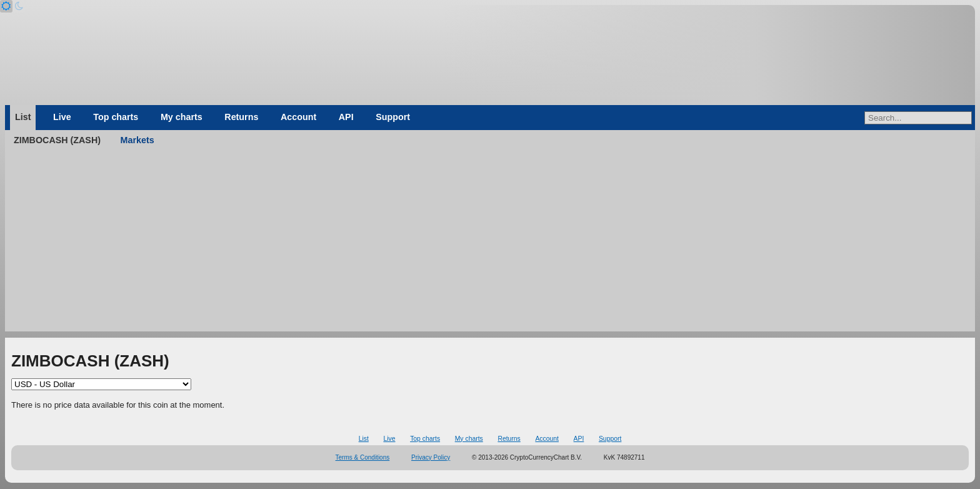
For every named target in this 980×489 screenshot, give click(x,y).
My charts (182, 117)
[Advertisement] (490, 244)
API (346, 117)
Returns (241, 117)
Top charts (116, 117)
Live (62, 117)
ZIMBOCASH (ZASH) (57, 140)
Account (298, 117)
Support (393, 117)
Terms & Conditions (363, 457)
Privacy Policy (431, 457)
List (23, 117)
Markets (137, 140)
